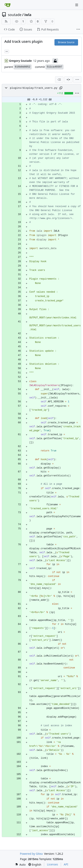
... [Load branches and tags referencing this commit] (7, 51)
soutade (15, 15)
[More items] (78, 30)
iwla (28, 15)
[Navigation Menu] (77, 5)
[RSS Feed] (6, 21)
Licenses (52, 864)
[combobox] (59, 80)
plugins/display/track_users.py (34, 88)
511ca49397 (54, 67)
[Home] (8, 5)
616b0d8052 (23, 67)
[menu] (77, 80)
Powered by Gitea (31, 854)
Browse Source (66, 42)
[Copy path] (61, 88)
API (66, 864)
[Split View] (68, 80)
